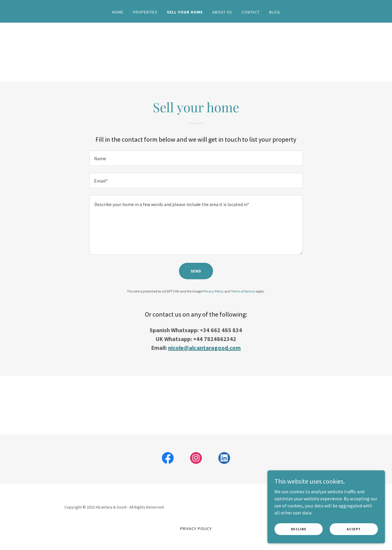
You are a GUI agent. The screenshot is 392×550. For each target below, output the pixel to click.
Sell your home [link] (185, 12)
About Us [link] (222, 12)
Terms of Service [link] (243, 291)
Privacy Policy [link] (213, 291)
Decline (299, 529)
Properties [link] (145, 12)
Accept (354, 529)
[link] (168, 459)
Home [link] (118, 12)
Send (196, 271)
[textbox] (196, 158)
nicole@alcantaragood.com (204, 348)
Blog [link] (275, 12)
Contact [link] (251, 12)
